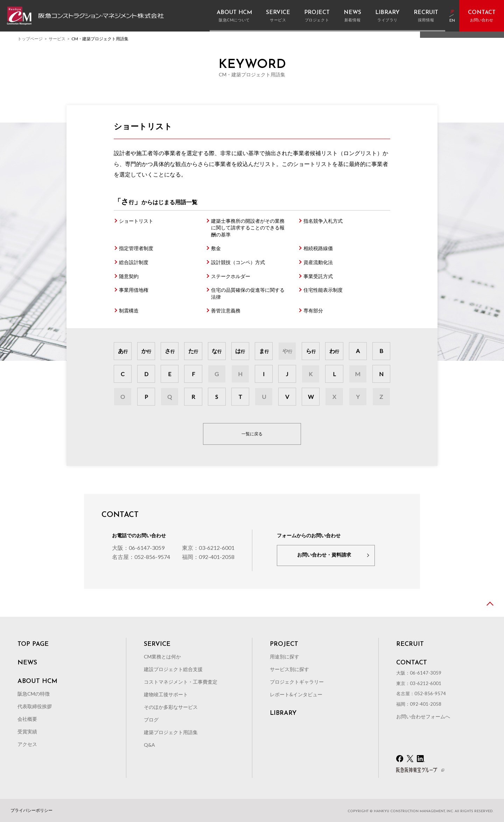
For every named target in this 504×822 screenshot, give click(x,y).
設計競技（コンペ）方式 (238, 262)
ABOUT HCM (37, 682)
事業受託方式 (318, 276)
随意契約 (129, 276)
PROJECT (284, 644)
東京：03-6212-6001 (208, 548)
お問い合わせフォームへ (423, 716)
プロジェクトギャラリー (297, 682)
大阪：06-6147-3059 (138, 548)
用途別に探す (285, 657)
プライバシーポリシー (31, 810)
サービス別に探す (289, 669)
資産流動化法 (318, 262)
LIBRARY (283, 713)
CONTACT (412, 663)
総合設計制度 (134, 262)
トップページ (30, 39)
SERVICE (157, 644)
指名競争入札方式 (323, 221)
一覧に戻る (252, 434)
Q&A (149, 745)
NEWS (27, 663)
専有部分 (313, 310)
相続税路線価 (318, 248)
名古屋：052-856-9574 (141, 557)
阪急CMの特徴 (34, 694)
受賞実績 (27, 731)
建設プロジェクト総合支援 (173, 669)
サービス (57, 39)
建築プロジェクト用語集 (171, 732)
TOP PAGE (33, 644)
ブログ (151, 720)
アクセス (27, 744)
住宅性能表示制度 (323, 290)
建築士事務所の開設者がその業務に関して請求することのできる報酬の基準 (248, 228)
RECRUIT (410, 644)
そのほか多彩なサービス (171, 707)
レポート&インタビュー (296, 694)
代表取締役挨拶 (35, 706)
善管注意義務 (226, 310)
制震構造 (129, 310)
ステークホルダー (231, 276)
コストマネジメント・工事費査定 (181, 682)
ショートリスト (136, 221)
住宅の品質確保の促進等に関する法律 (248, 293)
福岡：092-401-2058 (208, 557)
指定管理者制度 (136, 248)
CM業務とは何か (162, 657)
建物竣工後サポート (166, 694)
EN (452, 21)
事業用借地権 (134, 290)
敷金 (216, 248)
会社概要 (27, 719)
